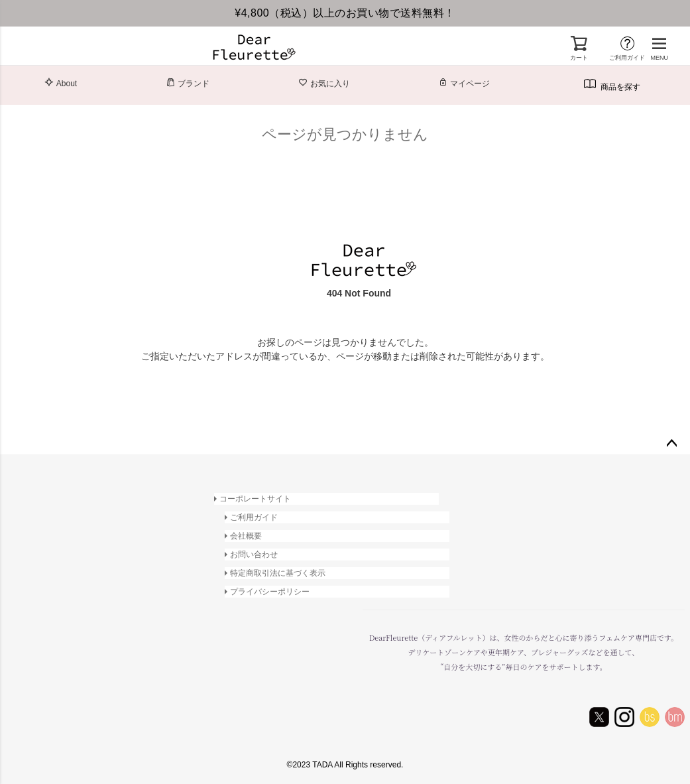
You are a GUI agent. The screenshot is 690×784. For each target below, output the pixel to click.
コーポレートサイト (255, 499)
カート (579, 58)
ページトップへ (671, 444)
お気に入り (324, 83)
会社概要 (246, 536)
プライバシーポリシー (270, 592)
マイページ (464, 83)
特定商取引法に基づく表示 (278, 573)
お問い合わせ (254, 555)
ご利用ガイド (627, 58)
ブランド (188, 83)
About (61, 83)
